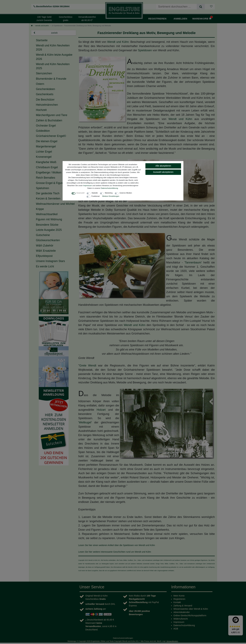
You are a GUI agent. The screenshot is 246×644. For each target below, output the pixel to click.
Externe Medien (126, 193)
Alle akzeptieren (163, 166)
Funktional (96, 196)
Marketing (109, 193)
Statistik (95, 193)
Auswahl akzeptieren (163, 172)
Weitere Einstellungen (111, 196)
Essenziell (80, 193)
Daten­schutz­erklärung (109, 188)
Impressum (87, 186)
